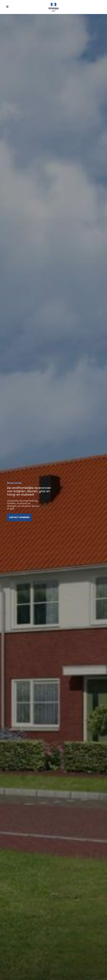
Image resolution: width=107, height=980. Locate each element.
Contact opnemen (19, 517)
